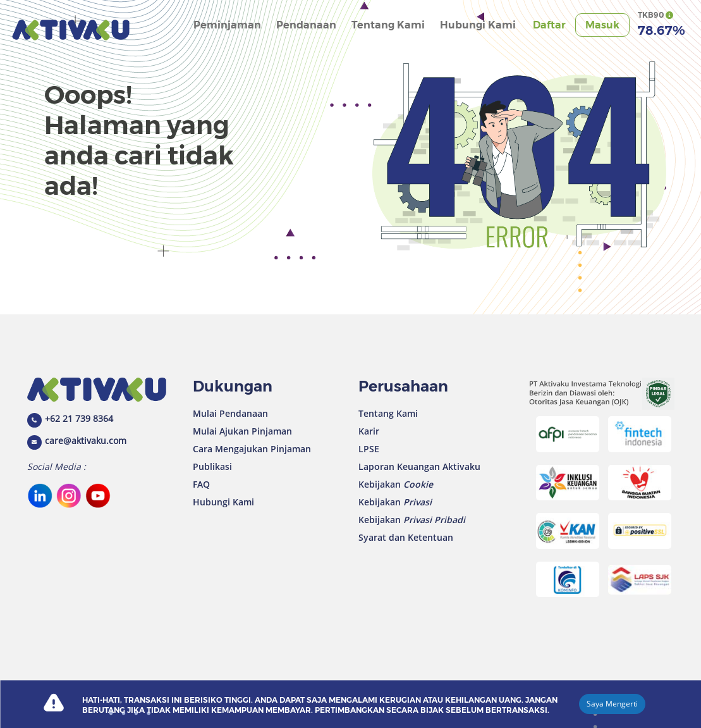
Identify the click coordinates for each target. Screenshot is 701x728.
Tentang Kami (388, 25)
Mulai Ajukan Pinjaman (242, 431)
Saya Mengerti (612, 704)
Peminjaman (227, 25)
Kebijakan (396, 484)
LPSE (369, 449)
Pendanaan (306, 25)
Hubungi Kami (478, 25)
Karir (369, 431)
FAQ (201, 484)
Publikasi (212, 466)
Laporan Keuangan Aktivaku (419, 466)
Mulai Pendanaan (230, 413)
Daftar (549, 25)
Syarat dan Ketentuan (406, 537)
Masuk (602, 25)
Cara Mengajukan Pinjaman (252, 449)
